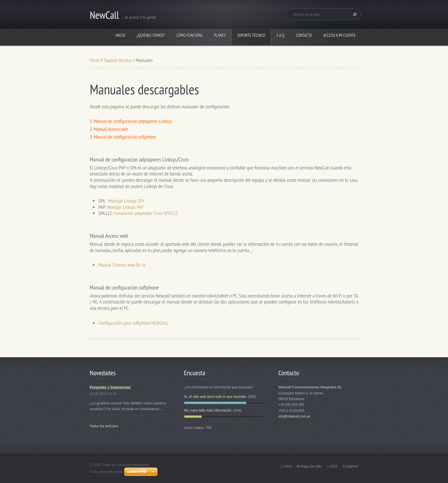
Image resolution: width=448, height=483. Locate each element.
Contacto (304, 35)
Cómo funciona (190, 35)
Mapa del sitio (311, 466)
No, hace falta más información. (208, 410)
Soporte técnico (251, 35)
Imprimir (352, 466)
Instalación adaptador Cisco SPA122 (146, 213)
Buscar (354, 14)
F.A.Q (280, 35)
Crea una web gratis (106, 472)
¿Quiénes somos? (151, 35)
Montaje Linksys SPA (126, 201)
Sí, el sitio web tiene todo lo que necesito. (216, 397)
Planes (220, 35)
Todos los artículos (104, 426)
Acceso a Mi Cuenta (339, 35)
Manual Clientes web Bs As (122, 265)
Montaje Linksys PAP (125, 207)
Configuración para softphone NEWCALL (133, 323)
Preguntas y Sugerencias (110, 387)
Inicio (120, 35)
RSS (334, 466)
